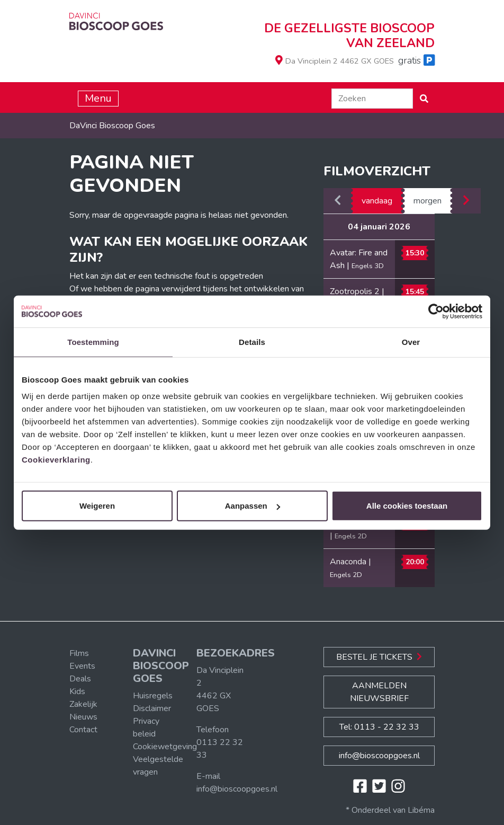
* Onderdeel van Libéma (390, 810)
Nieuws (83, 717)
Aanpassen (253, 506)
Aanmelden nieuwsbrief (379, 692)
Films (79, 653)
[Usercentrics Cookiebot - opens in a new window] (436, 311)
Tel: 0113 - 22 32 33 (379, 727)
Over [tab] (411, 341)
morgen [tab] (427, 201)
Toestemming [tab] (93, 341)
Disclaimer (152, 708)
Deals (80, 679)
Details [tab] (252, 341)
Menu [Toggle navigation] (98, 98)
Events (82, 666)
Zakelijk (83, 704)
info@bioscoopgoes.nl (237, 789)
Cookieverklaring (56, 460)
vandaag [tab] (377, 201)
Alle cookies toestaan (407, 506)
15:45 (415, 292)
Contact (83, 730)
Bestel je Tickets (379, 657)
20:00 (415, 562)
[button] (424, 99)
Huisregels (153, 696)
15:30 (415, 253)
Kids (77, 691)
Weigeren (97, 506)
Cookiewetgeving (165, 747)
